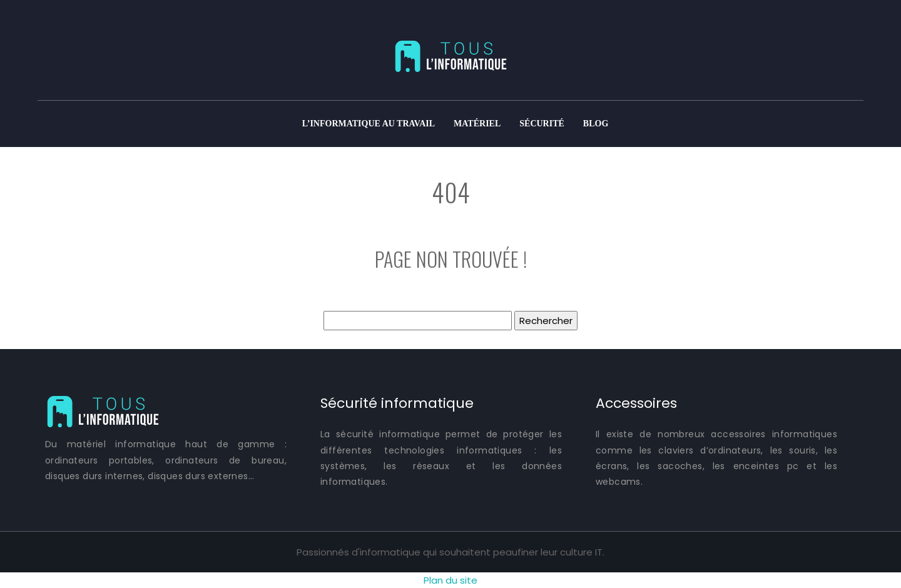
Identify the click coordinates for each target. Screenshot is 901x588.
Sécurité (542, 124)
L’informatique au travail (369, 124)
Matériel (477, 124)
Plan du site (450, 580)
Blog (596, 124)
